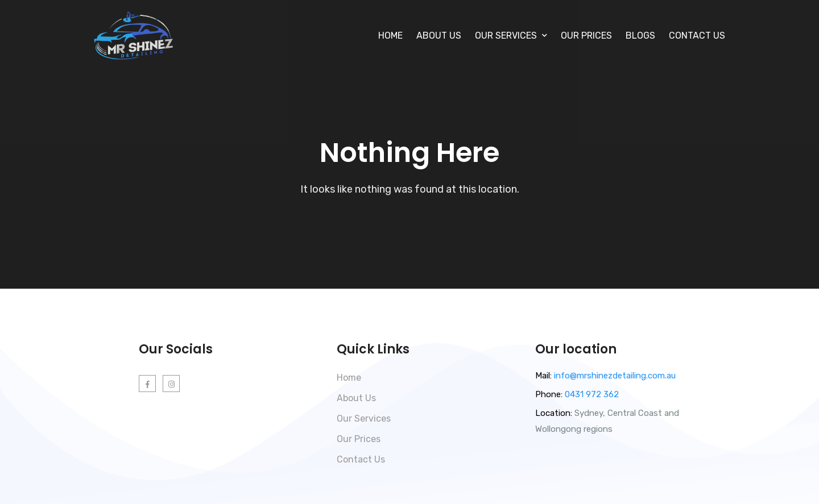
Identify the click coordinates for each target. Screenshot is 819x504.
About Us (439, 36)
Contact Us (697, 36)
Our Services (364, 418)
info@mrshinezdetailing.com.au (615, 376)
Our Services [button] (511, 36)
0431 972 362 (591, 394)
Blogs (640, 36)
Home (390, 36)
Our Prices (586, 36)
